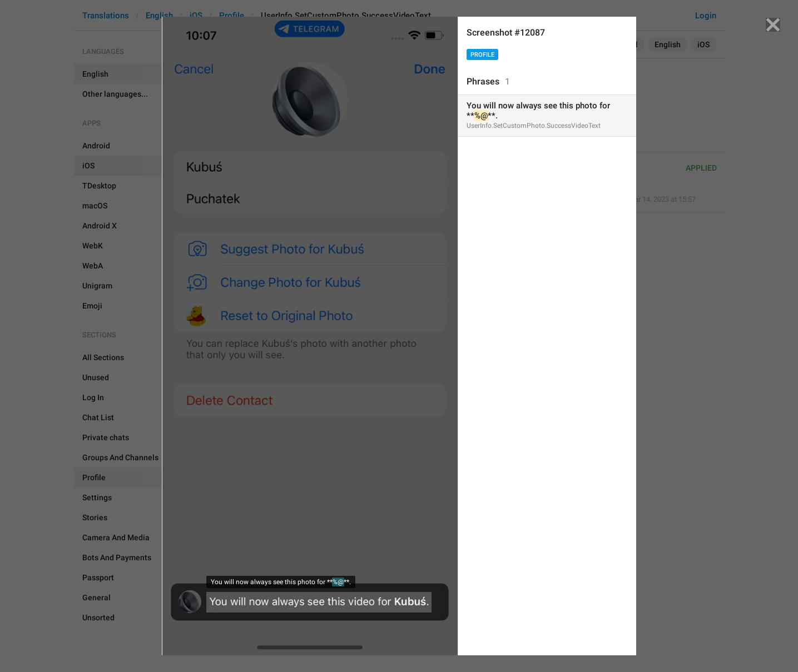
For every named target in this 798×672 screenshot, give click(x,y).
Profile (482, 55)
